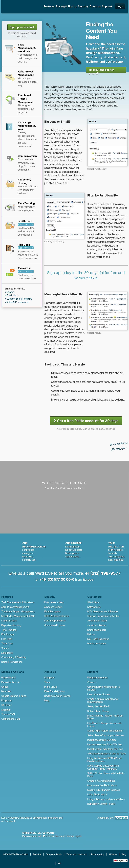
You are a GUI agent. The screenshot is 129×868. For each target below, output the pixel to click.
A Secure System (53, 607)
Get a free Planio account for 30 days (86, 421)
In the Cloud (51, 687)
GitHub (5, 687)
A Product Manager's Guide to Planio (107, 753)
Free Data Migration (55, 691)
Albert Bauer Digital (97, 621)
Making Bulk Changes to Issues (104, 790)
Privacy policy (98, 854)
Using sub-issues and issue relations (106, 799)
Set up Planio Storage (99, 711)
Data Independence (55, 621)
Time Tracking (9, 630)
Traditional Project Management (18, 611)
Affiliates (113, 854)
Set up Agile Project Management (105, 731)
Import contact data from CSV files (105, 749)
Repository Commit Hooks (101, 804)
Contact (91, 682)
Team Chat (7, 643)
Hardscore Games (97, 643)
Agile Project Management (15, 607)
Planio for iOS (8, 677)
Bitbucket (6, 691)
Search (10, 292)
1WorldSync (93, 602)
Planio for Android (11, 682)
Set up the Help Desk (99, 706)
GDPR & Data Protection (57, 616)
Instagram (53, 818)
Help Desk (7, 639)
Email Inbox (13, 295)
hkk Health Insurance (98, 639)
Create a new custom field (101, 781)
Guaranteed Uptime (55, 625)
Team (47, 682)
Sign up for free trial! (22, 27)
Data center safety (54, 602)
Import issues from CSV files (102, 740)
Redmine (37, 854)
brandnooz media (97, 630)
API (59, 863)
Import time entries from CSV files (105, 744)
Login (120, 6)
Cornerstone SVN (11, 719)
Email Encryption (53, 611)
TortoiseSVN (8, 714)
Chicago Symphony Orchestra (103, 616)
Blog (47, 700)
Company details (54, 854)
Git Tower (6, 705)
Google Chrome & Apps (14, 696)
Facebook (10, 821)
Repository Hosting (11, 625)
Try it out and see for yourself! (101, 71)
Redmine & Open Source (57, 696)
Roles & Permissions (17, 302)
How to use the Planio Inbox (102, 785)
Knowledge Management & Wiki (18, 616)
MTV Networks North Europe (103, 611)
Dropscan (6, 700)
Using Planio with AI (97, 794)
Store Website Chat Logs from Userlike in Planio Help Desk (103, 767)
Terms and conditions (76, 854)
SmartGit (6, 710)
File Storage (8, 634)
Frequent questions (98, 677)
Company (49, 677)
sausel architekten (97, 625)
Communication (9, 621)
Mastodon (41, 818)
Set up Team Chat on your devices (106, 735)
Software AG (94, 607)
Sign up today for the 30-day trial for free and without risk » (86, 275)
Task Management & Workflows (18, 602)
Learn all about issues (99, 694)
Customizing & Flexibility (19, 299)
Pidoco (91, 634)
